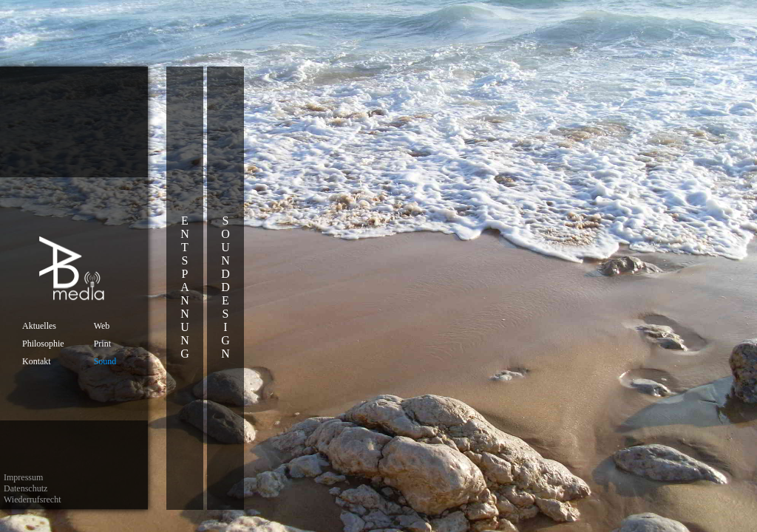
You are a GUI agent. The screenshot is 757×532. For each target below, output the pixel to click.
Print (102, 344)
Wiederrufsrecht (32, 499)
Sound (105, 361)
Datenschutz (26, 488)
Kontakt (37, 361)
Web (102, 326)
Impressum (23, 477)
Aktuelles (39, 326)
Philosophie (43, 344)
